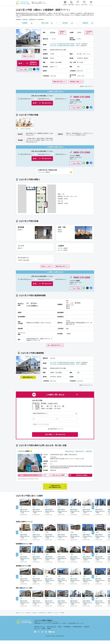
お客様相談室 (86, 630)
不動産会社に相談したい (77, 82)
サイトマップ (37, 632)
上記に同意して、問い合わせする (55, 436)
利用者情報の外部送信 (77, 630)
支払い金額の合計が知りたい (55, 347)
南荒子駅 (80, 44)
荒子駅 (80, 46)
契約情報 (65, 23)
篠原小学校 (80, 71)
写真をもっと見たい (28, 56)
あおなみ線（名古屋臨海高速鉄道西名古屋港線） (64, 44)
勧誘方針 (60, 630)
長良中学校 (53, 76)
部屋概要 (25, 23)
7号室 (83, 76)
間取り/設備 (45, 23)
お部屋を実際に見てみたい (43, 99)
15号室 (79, 76)
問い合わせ (57, 479)
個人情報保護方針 (67, 630)
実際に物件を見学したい (59, 82)
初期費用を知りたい (62, 33)
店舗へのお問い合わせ (52, 630)
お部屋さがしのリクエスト (40, 630)
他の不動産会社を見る (55, 490)
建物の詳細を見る (28, 379)
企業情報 (43, 632)
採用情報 (49, 632)
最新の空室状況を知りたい (25, 99)
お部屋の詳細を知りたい (60, 99)
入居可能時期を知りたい (88, 33)
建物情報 (85, 23)
